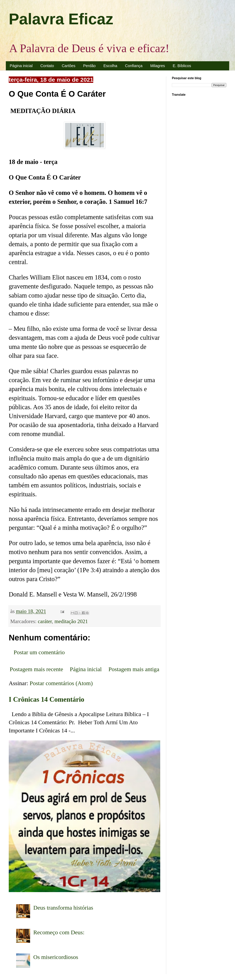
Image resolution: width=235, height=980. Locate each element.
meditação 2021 (71, 621)
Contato (47, 66)
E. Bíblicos (182, 66)
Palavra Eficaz (61, 19)
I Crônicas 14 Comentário (47, 699)
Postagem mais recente (36, 669)
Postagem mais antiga (134, 669)
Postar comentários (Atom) (61, 683)
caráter (45, 621)
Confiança (134, 66)
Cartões (69, 66)
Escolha (110, 66)
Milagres (158, 66)
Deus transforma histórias (63, 908)
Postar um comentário (39, 652)
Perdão (89, 66)
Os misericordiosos (56, 957)
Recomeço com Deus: (59, 932)
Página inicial (21, 66)
